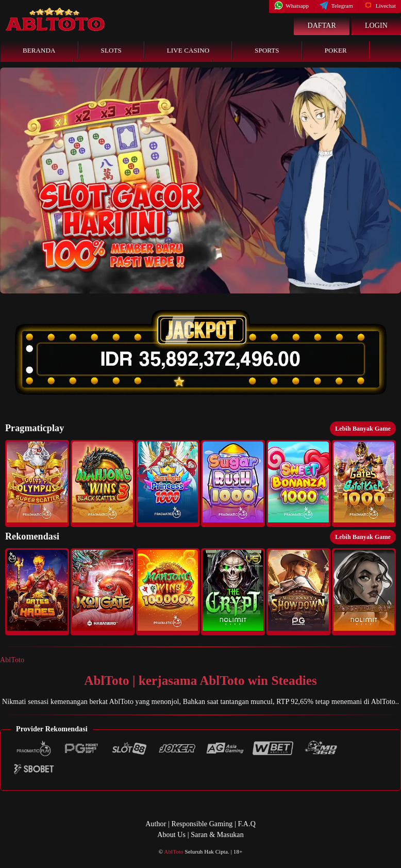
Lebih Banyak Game (363, 429)
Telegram (336, 6)
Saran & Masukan (217, 835)
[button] (37, 484)
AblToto (12, 660)
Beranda (39, 50)
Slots (111, 50)
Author (156, 824)
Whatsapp (291, 6)
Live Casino (188, 50)
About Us (171, 835)
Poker (336, 50)
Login (376, 26)
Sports (267, 50)
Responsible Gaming (202, 824)
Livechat (380, 6)
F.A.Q (246, 824)
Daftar (322, 26)
